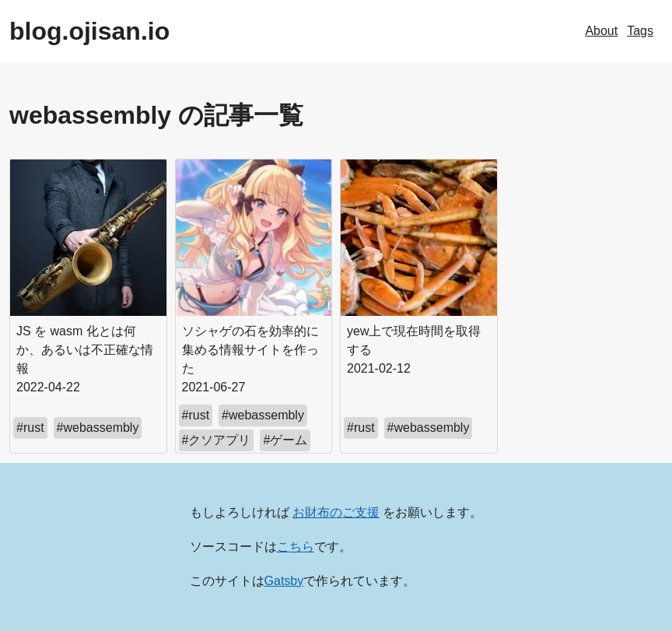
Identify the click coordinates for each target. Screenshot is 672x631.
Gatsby (284, 581)
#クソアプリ (217, 440)
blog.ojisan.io (89, 31)
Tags (640, 31)
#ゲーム (285, 440)
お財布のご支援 (336, 512)
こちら (296, 547)
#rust (30, 428)
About (601, 31)
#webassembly (98, 428)
